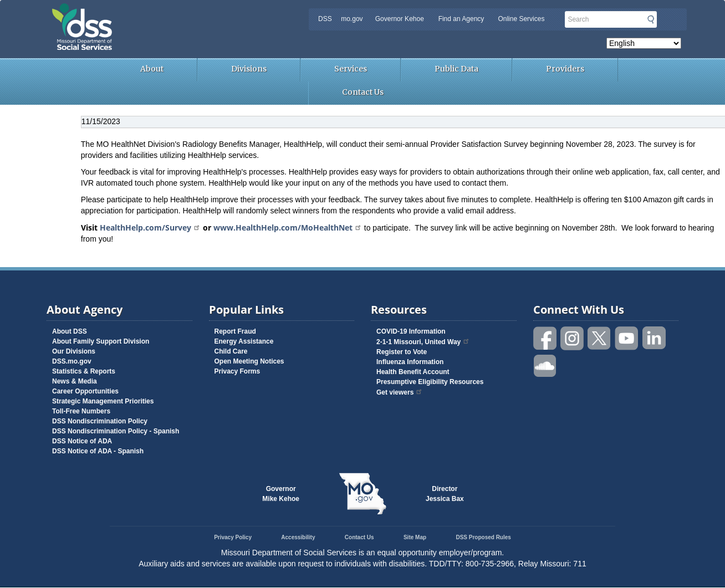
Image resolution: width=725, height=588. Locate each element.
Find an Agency (461, 19)
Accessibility (298, 537)
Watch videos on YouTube (627, 338)
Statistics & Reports (84, 371)
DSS (325, 19)
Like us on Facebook (545, 338)
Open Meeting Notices (249, 361)
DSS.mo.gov (72, 361)
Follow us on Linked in (654, 338)
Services (351, 69)
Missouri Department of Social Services (160, 12)
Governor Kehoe (400, 19)
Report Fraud (235, 331)
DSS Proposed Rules (483, 537)
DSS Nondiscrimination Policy (100, 421)
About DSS (70, 331)
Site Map (415, 537)
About (152, 69)
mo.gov (352, 19)
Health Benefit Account (413, 372)
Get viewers (400, 392)
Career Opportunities (85, 391)
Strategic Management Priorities (103, 401)
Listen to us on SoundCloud (545, 365)
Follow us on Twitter (600, 338)
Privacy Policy (233, 537)
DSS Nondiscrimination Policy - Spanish (116, 431)
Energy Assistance (244, 341)
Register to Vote (402, 352)
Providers (565, 69)
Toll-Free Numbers (81, 411)
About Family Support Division (101, 341)
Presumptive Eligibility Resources (430, 382)
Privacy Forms (238, 371)
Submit (651, 19)
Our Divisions (74, 351)
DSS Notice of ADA (82, 441)
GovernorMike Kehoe (281, 494)
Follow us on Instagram (573, 338)
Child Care (231, 351)
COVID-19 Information (411, 331)
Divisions (249, 69)
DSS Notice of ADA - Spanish (98, 451)
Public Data (456, 69)
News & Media (75, 381)
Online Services (521, 19)
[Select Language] (644, 43)
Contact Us (363, 92)
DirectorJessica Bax (445, 494)
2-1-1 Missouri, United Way (423, 342)
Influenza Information (410, 362)
